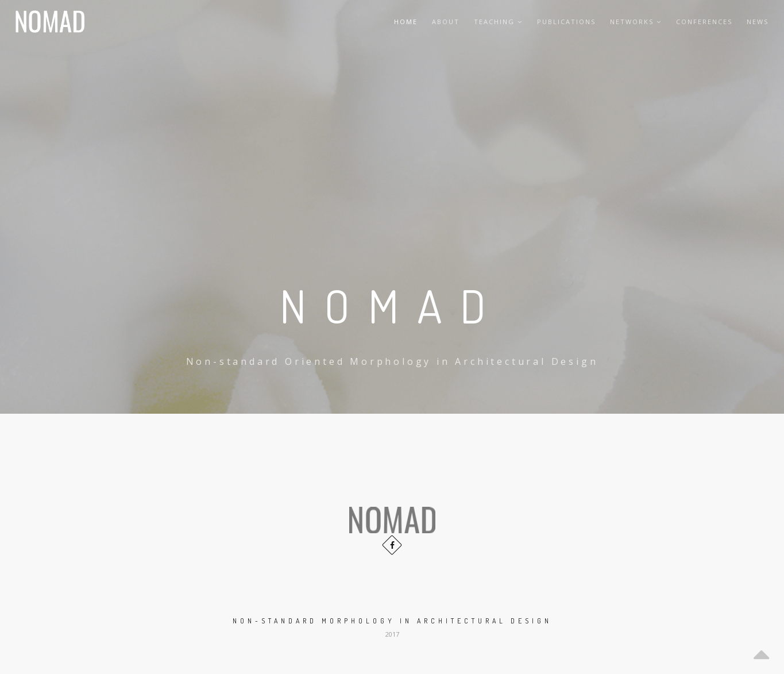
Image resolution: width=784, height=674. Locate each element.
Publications (566, 22)
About (446, 22)
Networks (636, 22)
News (758, 22)
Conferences (704, 22)
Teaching (498, 22)
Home (406, 22)
